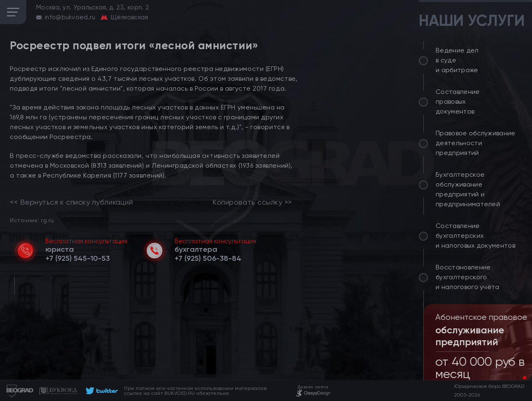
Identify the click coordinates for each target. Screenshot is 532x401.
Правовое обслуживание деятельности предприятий (476, 143)
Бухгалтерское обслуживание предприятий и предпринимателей (468, 189)
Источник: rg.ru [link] (32, 220)
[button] (518, 378)
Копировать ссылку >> (252, 202)
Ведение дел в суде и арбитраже (457, 60)
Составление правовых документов (458, 101)
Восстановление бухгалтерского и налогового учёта (468, 277)
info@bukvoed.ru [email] (70, 17)
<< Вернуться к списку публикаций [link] (71, 202)
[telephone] (78, 258)
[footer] (101, 391)
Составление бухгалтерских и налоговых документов (475, 236)
